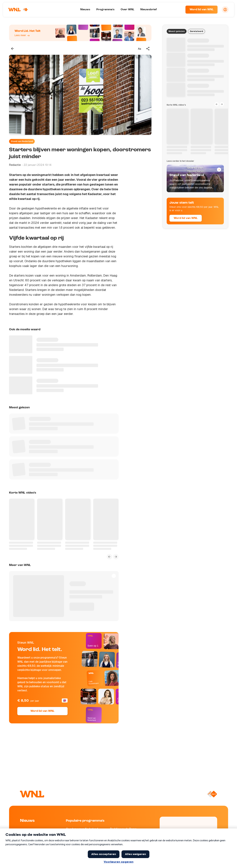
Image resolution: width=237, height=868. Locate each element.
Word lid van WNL (201, 10)
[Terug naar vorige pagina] (12, 49)
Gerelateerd (196, 31)
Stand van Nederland (22, 141)
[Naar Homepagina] (18, 10)
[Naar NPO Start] (212, 794)
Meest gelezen (177, 31)
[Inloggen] (225, 10)
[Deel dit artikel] (148, 49)
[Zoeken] (178, 10)
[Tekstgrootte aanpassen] (139, 49)
